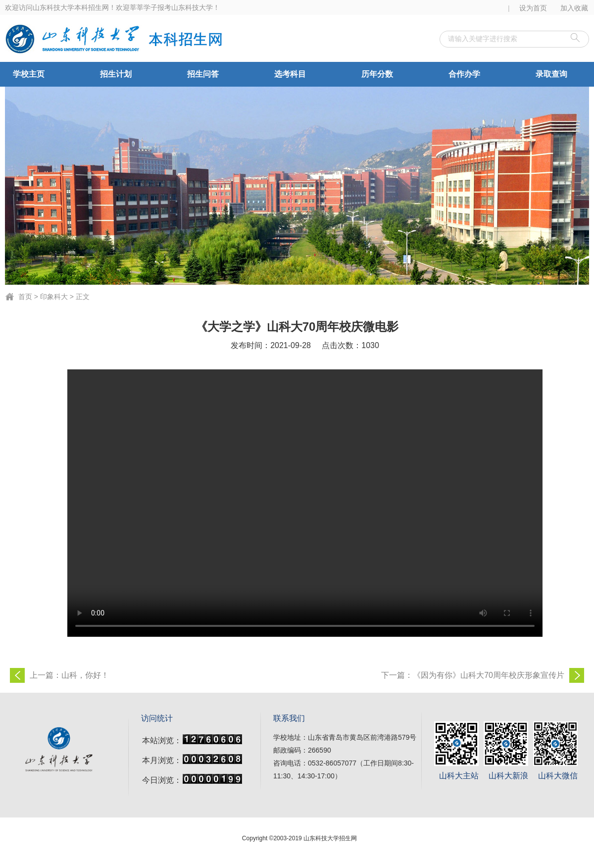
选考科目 (290, 74)
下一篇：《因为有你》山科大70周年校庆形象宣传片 (473, 675)
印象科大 (54, 297)
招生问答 (203, 74)
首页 (25, 297)
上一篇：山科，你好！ (69, 675)
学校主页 (29, 74)
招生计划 (116, 74)
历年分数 (377, 74)
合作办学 (464, 74)
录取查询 (551, 74)
